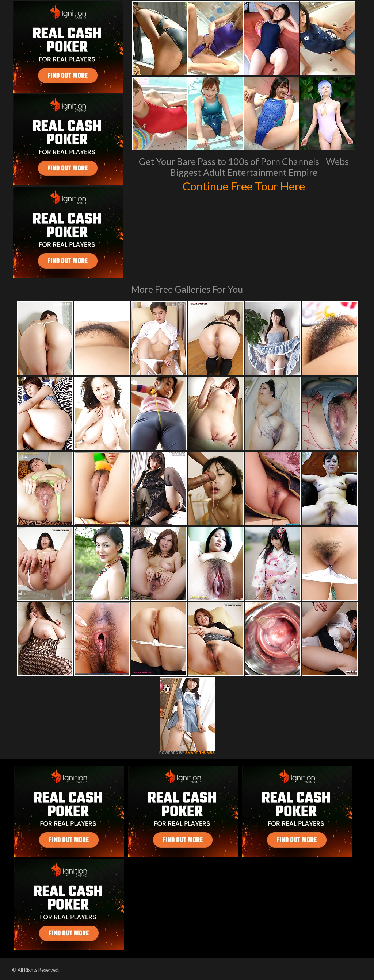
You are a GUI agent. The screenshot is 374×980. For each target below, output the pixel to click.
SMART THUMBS (200, 753)
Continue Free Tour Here (244, 185)
